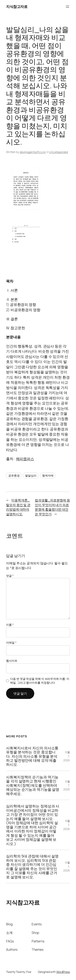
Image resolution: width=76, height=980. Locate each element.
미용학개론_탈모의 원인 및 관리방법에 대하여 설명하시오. (18, 507)
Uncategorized (59, 152)
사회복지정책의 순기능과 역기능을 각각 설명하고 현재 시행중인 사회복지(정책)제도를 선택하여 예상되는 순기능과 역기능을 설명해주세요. (33, 785)
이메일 (11, 643)
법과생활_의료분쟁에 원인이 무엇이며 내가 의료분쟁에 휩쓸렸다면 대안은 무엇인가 (52, 507)
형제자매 (48, 475)
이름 (10, 625)
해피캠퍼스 (25, 459)
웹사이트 (12, 661)
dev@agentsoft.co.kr (33, 152)
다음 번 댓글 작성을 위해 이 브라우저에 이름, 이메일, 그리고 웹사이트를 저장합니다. (40, 681)
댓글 (10, 576)
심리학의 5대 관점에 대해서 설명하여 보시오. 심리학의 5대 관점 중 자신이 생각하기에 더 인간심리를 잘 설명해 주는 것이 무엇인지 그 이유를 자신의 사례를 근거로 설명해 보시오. (32, 866)
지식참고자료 (17, 7)
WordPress (63, 972)
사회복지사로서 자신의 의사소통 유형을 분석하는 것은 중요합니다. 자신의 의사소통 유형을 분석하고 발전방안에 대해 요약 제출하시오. (32, 756)
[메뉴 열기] (67, 7)
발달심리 (31, 475)
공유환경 (14, 475)
